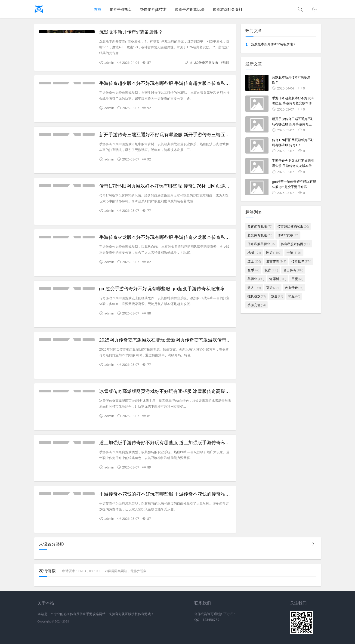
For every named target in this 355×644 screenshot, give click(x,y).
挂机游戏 (257, 296)
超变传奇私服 (260, 235)
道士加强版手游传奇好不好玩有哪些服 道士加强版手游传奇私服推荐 (169, 443)
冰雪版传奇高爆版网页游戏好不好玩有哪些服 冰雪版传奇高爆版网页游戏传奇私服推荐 (188, 391)
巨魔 (297, 279)
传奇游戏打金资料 (228, 9)
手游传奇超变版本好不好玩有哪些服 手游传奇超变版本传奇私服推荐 (169, 83)
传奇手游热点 (121, 9)
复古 (271, 270)
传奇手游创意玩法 (190, 9)
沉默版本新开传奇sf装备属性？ (131, 32)
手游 (294, 252)
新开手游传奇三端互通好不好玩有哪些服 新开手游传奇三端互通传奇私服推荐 (179, 135)
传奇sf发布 (288, 235)
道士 (254, 261)
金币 (253, 270)
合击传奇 (293, 270)
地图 (254, 252)
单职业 (256, 279)
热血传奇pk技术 (153, 9)
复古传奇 (276, 261)
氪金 (277, 296)
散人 (254, 288)
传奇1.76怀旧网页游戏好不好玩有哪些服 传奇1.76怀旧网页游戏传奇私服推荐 (178, 186)
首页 (98, 9)
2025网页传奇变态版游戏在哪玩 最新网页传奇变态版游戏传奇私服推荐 (172, 340)
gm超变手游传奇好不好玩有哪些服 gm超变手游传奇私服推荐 (162, 289)
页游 (273, 288)
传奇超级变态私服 (293, 226)
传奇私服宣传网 (296, 244)
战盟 (226, 63)
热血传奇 (294, 288)
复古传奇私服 (260, 226)
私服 (294, 296)
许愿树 (278, 279)
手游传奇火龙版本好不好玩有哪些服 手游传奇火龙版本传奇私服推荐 (169, 237)
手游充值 (257, 305)
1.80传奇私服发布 (205, 63)
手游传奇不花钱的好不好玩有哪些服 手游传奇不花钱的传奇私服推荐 (169, 494)
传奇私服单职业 (261, 244)
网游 (274, 252)
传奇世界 (301, 261)
